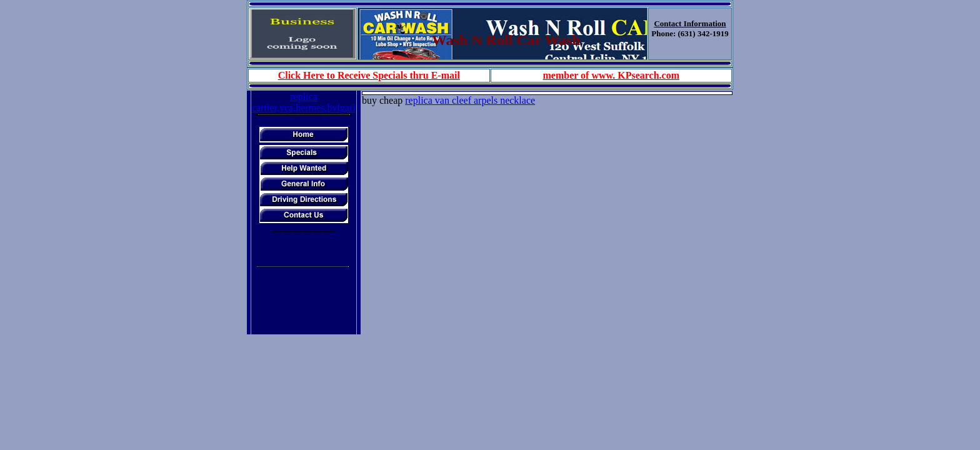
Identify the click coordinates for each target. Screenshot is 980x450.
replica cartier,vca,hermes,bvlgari (304, 102)
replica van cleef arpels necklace (470, 100)
